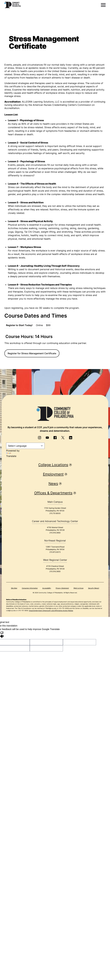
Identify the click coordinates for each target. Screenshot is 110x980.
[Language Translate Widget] (25, 446)
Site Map (14, 588)
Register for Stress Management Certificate (32, 353)
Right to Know (79, 588)
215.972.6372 (55, 552)
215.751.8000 (55, 513)
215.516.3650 (55, 533)
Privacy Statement (62, 588)
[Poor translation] (2, 635)
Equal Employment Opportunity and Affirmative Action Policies (51, 611)
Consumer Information (30, 588)
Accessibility (47, 588)
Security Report (94, 588)
